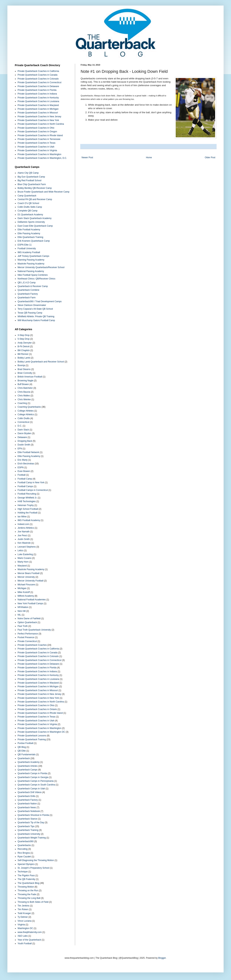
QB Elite (22, 751)
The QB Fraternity (26, 879)
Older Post (210, 157)
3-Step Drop (24, 335)
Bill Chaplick (24, 350)
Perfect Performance (28, 634)
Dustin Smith (24, 445)
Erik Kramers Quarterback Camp (34, 241)
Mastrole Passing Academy (31, 264)
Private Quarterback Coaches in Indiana (37, 94)
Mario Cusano (25, 558)
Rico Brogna (24, 853)
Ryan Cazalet (24, 857)
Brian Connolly (25, 373)
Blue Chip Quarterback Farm (32, 184)
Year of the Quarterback (29, 940)
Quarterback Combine (28, 290)
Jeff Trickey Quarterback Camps (33, 256)
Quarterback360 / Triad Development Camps (40, 301)
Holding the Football (27, 513)
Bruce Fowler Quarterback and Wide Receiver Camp (43, 192)
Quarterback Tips (26, 826)
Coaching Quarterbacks (29, 407)
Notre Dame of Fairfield (29, 618)
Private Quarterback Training (32, 739)
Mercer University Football (30, 581)
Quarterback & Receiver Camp (33, 286)
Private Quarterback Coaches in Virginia (37, 150)
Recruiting (23, 849)
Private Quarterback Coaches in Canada (37, 75)
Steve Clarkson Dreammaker (32, 305)
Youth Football (25, 943)
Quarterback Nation (27, 804)
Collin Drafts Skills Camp (30, 207)
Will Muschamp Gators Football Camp (36, 320)
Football (22, 475)
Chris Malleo (24, 396)
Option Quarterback (27, 622)
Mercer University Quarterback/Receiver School (41, 267)
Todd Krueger (24, 913)
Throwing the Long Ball (29, 898)
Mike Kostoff (24, 592)
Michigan (22, 588)
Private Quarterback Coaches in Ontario (37, 709)
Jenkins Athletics (26, 528)
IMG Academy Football (29, 252)
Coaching (22, 403)
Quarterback (24, 758)
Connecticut (23, 422)
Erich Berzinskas (26, 464)
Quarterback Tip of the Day (31, 823)
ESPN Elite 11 (25, 245)
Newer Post (87, 157)
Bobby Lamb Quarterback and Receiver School (41, 362)
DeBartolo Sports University (31, 222)
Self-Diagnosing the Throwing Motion (36, 860)
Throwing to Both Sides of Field (33, 902)
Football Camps (25, 486)
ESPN (21, 467)
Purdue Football (25, 743)
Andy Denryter (25, 343)
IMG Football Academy (29, 520)
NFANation (23, 607)
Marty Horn (23, 562)
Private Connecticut (27, 641)
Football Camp (25, 479)
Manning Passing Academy (31, 260)
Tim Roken (23, 909)
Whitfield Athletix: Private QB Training (36, 316)
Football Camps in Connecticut (33, 490)
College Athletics (26, 414)
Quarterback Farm (27, 298)
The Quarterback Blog (28, 883)
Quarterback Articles (28, 766)
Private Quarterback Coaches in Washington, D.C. (42, 158)
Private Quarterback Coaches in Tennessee (39, 139)
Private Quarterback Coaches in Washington (39, 154)
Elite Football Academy (29, 230)
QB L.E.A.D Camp (27, 283)
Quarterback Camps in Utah (31, 789)
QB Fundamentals (27, 755)
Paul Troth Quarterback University (34, 630)
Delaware (22, 437)
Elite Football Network (28, 452)
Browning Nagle (25, 381)
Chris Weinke (24, 399)
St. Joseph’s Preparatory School (33, 868)
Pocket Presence (26, 637)
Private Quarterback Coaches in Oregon (37, 132)
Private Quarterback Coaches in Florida (37, 90)
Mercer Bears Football (28, 573)
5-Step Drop (24, 339)
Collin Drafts (24, 418)
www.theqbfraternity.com (30, 932)
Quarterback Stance (27, 819)
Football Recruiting (27, 494)
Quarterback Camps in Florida (32, 773)
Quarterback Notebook (29, 811)
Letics (20, 550)
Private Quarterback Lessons (32, 736)
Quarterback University (29, 834)
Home (149, 157)
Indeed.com (23, 524)
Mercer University (26, 577)
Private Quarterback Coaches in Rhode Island (40, 135)
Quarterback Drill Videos (30, 792)
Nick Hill (22, 611)
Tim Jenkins (23, 906)
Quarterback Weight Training (32, 838)
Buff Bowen (23, 384)
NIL (19, 615)
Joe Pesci (22, 535)
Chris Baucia (24, 392)
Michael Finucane (26, 585)
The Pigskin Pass (26, 875)
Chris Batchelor (25, 388)
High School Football (28, 509)
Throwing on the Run (28, 891)
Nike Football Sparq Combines (33, 275)
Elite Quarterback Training (30, 237)
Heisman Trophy (26, 505)
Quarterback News (27, 807)
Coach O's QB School (28, 203)
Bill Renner (23, 354)
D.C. (20, 426)
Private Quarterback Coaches (32, 645)
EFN (20, 449)
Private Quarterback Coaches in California (38, 71)
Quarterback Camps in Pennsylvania (36, 781)
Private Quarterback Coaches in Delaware (38, 86)
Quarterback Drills (26, 796)
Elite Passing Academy (29, 233)
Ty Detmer (23, 917)
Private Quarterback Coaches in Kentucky (38, 98)
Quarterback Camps (27, 770)
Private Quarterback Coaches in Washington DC (41, 732)
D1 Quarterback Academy (30, 215)
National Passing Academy (31, 271)
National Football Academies (32, 600)
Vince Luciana (25, 921)
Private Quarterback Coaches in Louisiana (38, 101)
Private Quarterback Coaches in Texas (37, 143)
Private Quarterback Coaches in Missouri (38, 113)
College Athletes (26, 411)
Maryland (22, 566)
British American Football (30, 377)
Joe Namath (24, 532)
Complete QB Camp (27, 211)
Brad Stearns (24, 369)
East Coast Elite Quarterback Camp (35, 226)
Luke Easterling (25, 554)
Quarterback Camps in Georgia (33, 777)
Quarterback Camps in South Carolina (36, 785)
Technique (23, 872)
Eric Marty (23, 460)
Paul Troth (23, 626)
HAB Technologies (27, 501)
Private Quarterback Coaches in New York (38, 120)
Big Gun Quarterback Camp (31, 177)
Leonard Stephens (27, 547)
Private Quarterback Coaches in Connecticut (39, 82)
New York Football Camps (30, 603)
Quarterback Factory (28, 294)
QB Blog (22, 747)
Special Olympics (26, 864)
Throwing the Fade (27, 894)
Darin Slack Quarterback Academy (34, 218)
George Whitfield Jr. (27, 498)
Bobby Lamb (24, 358)
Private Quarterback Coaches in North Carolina (41, 124)
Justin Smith (24, 539)
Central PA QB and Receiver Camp (35, 199)
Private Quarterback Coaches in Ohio (36, 128)
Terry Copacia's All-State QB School (35, 309)
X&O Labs (23, 936)
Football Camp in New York (31, 482)
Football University (27, 248)
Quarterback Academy (29, 762)
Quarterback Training (28, 830)
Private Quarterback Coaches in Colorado (38, 79)
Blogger (162, 958)
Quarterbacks (24, 845)
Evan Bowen (24, 471)
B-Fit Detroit (23, 346)
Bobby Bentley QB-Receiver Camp (35, 188)
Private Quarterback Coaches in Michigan (38, 109)
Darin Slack (23, 430)
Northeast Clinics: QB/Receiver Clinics (36, 279)
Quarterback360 (26, 841)
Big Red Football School (29, 180)
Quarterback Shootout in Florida (33, 815)
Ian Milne (22, 517)
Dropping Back (25, 441)
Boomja (21, 365)
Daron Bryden (24, 433)
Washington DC (25, 928)
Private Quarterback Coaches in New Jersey (39, 117)
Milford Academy (26, 596)
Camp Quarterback (27, 196)
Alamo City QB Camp (28, 173)
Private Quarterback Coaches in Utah (36, 147)
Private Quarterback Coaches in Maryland (38, 105)
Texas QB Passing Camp (30, 313)
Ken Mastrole (24, 543)
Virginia (21, 925)
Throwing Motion (26, 887)
